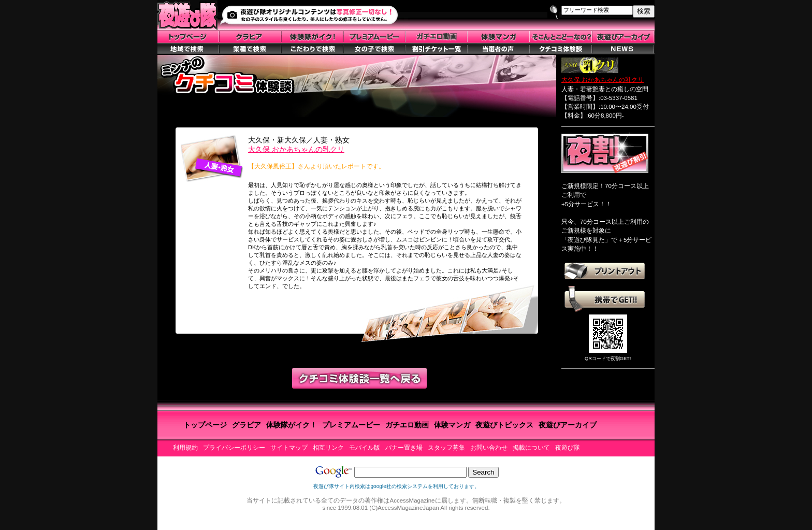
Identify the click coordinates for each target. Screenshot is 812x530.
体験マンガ (452, 425)
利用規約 (185, 448)
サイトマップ (289, 448)
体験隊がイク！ (292, 425)
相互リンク (328, 448)
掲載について (531, 448)
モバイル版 (365, 448)
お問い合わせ (489, 448)
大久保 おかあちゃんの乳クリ (296, 149)
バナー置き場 (404, 448)
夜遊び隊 (568, 448)
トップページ (205, 425)
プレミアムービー (351, 425)
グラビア (247, 425)
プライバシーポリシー (234, 448)
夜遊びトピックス (504, 425)
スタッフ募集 (446, 448)
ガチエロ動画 (407, 425)
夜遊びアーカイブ (568, 425)
